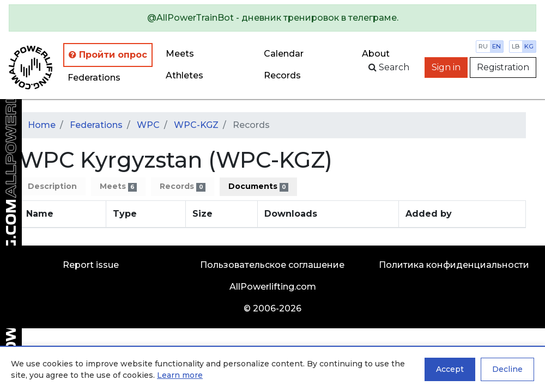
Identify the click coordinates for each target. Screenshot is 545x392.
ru (483, 46)
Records (182, 186)
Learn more (180, 375)
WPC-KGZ (196, 125)
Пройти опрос (108, 55)
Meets (180, 54)
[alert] (272, 18)
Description (52, 186)
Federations (94, 78)
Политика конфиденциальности (454, 265)
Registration (503, 67)
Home (42, 125)
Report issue (91, 265)
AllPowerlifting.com (273, 287)
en (496, 46)
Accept (450, 369)
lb (516, 46)
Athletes (184, 75)
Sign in (446, 67)
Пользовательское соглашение (272, 265)
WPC (148, 125)
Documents (258, 186)
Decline (507, 369)
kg (529, 46)
